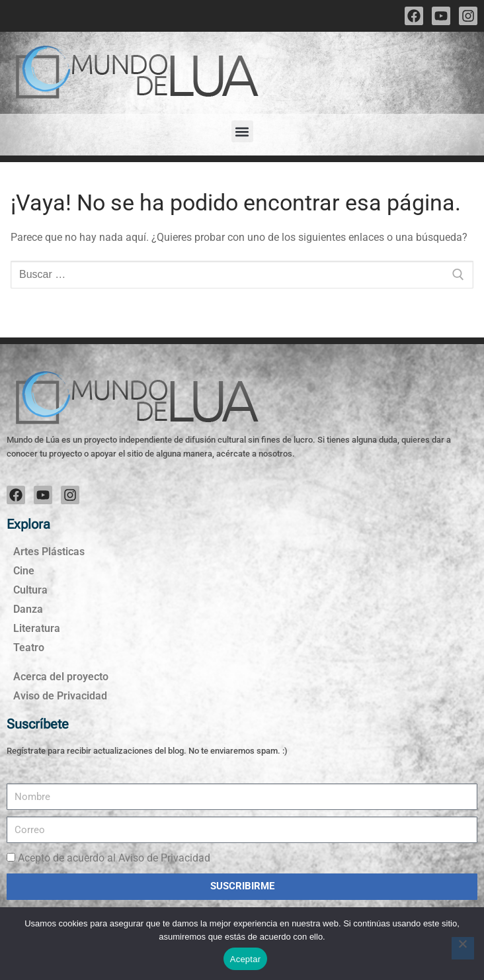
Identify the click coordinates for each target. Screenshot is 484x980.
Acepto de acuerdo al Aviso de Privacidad (114, 858)
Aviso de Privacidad (60, 696)
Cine (24, 571)
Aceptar (246, 959)
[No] (463, 948)
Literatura (37, 628)
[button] (242, 131)
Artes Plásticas (49, 552)
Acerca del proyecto (61, 677)
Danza (28, 609)
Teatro (29, 647)
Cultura (30, 590)
